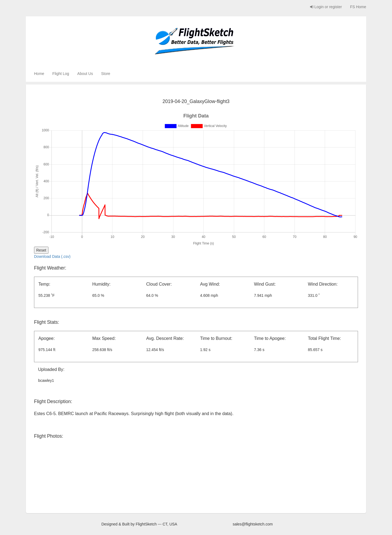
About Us (85, 74)
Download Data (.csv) (52, 256)
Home (39, 74)
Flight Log (61, 74)
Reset (41, 250)
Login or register (326, 7)
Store (105, 74)
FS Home (358, 7)
